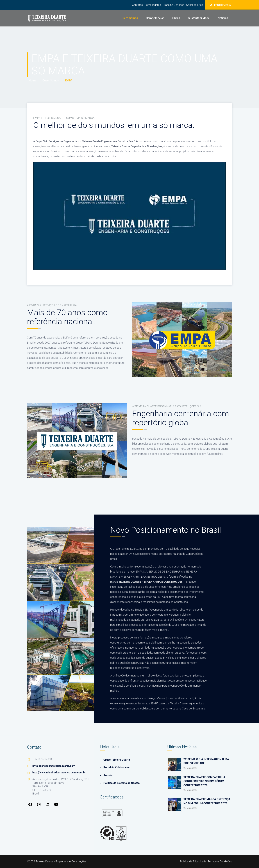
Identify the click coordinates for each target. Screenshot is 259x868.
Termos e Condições (220, 862)
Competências (155, 18)
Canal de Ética (195, 5)
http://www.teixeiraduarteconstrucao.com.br (59, 773)
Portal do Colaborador (117, 767)
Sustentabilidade (199, 18)
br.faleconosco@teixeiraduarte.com (54, 766)
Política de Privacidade (193, 862)
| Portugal (227, 5)
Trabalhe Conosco (174, 5)
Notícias (223, 18)
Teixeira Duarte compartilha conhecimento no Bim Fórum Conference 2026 (204, 781)
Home (32, 81)
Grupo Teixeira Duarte (117, 760)
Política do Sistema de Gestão (121, 783)
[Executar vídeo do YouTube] (129, 216)
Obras (176, 18)
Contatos (137, 5)
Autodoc (108, 775)
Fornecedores (153, 5)
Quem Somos (129, 18)
